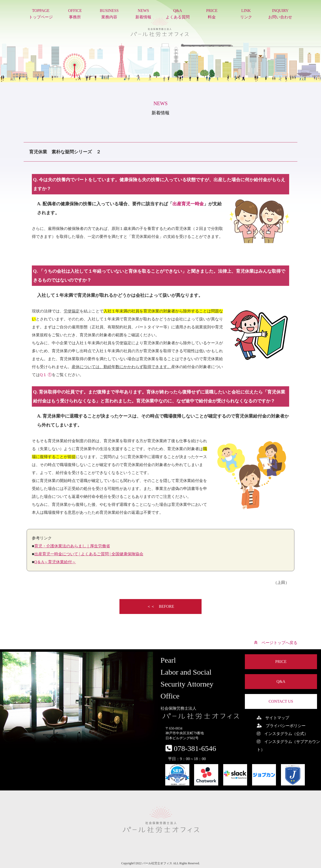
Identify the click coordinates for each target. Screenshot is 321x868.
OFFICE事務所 (75, 14)
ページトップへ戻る (276, 643)
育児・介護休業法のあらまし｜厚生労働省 (72, 546)
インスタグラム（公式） (282, 734)
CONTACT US (281, 701)
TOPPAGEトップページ (41, 14)
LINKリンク (246, 14)
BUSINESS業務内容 (109, 14)
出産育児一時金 (188, 204)
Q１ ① (46, 375)
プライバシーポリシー (281, 726)
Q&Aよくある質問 (178, 14)
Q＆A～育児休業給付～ (55, 562)
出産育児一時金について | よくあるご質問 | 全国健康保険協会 (89, 554)
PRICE (281, 662)
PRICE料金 (212, 14)
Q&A (281, 681)
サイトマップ (273, 718)
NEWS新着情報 (143, 14)
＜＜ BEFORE (160, 606)
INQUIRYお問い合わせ (280, 14)
